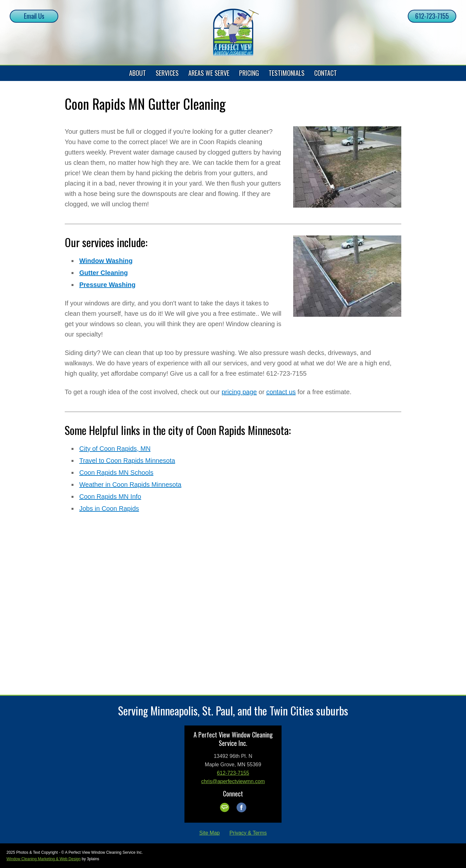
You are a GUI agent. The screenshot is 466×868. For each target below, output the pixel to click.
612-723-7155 (432, 16)
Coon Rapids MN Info (110, 497)
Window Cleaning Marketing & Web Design (44, 859)
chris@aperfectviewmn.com (233, 781)
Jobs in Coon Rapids (109, 508)
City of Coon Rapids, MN (115, 449)
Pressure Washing (107, 285)
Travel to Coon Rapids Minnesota (127, 461)
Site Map (210, 833)
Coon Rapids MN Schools (116, 473)
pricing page (239, 392)
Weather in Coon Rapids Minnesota (130, 485)
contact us (281, 392)
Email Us (34, 16)
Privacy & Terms (248, 833)
